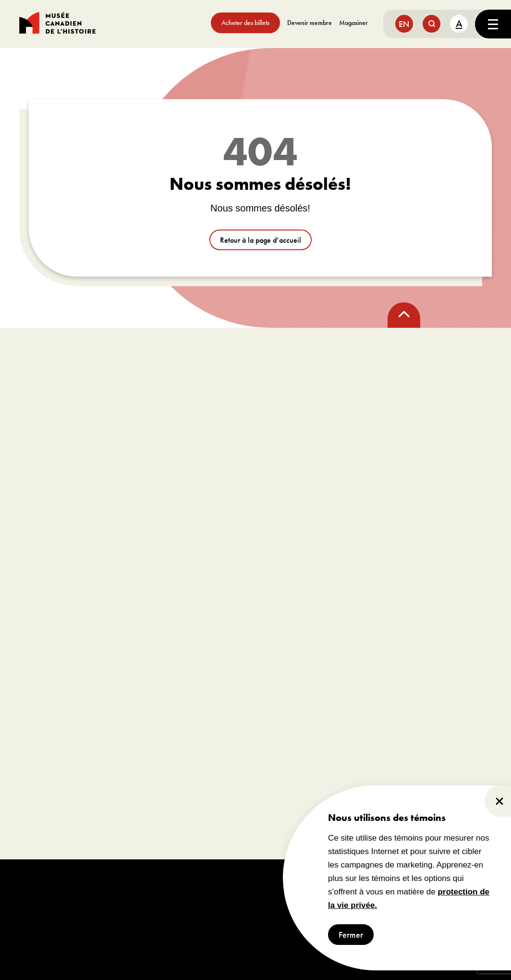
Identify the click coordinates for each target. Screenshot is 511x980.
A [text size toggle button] (459, 23)
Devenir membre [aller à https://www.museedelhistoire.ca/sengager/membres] (310, 23)
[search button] (432, 24)
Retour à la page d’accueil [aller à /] (261, 240)
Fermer (351, 935)
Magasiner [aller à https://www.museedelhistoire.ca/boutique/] (353, 23)
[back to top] (404, 315)
